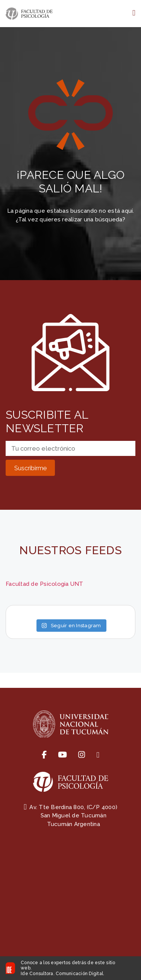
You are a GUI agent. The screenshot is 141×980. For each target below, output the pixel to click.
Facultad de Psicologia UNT (45, 584)
